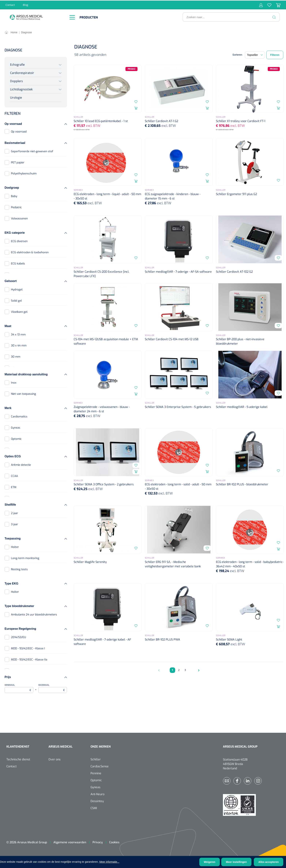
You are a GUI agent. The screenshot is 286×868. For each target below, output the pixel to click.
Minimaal (19, 688)
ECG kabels (18, 263)
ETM (14, 487)
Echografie (17, 64)
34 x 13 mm (18, 334)
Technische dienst (18, 759)
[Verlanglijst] (267, 4)
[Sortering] (255, 54)
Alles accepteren (269, 862)
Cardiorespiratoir (22, 72)
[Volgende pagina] (198, 669)
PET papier (18, 162)
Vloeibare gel (19, 311)
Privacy (98, 842)
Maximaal (53, 688)
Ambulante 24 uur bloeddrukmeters (34, 614)
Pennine (96, 773)
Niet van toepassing (23, 393)
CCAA (14, 475)
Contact (10, 4)
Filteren (275, 54)
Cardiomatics (19, 416)
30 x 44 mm (19, 345)
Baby (14, 196)
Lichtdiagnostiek (21, 89)
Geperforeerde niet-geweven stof (32, 151)
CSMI (94, 808)
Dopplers (16, 81)
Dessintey (97, 801)
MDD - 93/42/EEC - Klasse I (28, 648)
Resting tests (19, 569)
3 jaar (14, 524)
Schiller (96, 759)
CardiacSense (100, 766)
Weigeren (210, 862)
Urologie (16, 97)
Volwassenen (19, 218)
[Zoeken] (274, 16)
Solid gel (16, 300)
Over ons (54, 759)
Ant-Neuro (97, 794)
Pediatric (16, 207)
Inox (14, 382)
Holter (15, 546)
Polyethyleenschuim (24, 173)
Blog (26, 4)
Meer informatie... (109, 862)
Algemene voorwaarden (70, 842)
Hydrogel (17, 289)
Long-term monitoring (25, 558)
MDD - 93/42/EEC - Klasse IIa (29, 659)
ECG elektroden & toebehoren (30, 252)
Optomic (16, 438)
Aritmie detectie (21, 464)
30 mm (16, 356)
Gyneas (16, 427)
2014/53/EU (18, 637)
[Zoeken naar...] (230, 16)
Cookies (114, 842)
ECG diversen (19, 241)
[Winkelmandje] (276, 4)
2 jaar (14, 513)
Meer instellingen (236, 862)
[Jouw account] (261, 4)
